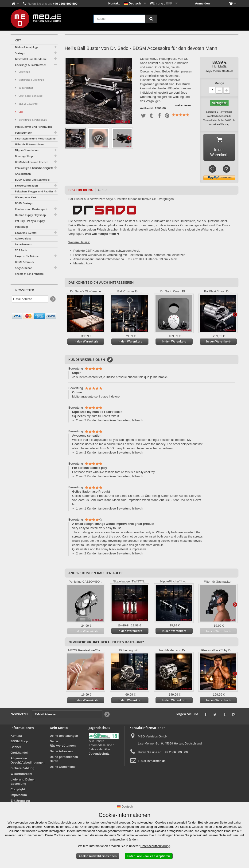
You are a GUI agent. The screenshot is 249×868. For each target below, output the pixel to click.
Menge (219, 83)
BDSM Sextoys (24, 203)
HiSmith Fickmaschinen (29, 144)
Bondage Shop (24, 156)
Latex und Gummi (26, 233)
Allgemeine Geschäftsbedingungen (27, 762)
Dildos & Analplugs (27, 47)
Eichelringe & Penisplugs (32, 120)
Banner (16, 748)
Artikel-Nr (147, 108)
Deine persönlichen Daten (64, 760)
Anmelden (202, 3)
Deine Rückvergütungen (63, 745)
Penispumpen (24, 133)
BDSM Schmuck (25, 262)
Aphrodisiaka (23, 238)
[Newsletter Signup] (53, 299)
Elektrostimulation (26, 185)
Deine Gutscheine (63, 768)
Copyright (18, 791)
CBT (21, 112)
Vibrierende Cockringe (31, 80)
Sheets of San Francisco (29, 274)
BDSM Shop (19, 743)
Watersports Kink (26, 197)
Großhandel (19, 754)
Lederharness (23, 244)
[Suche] (151, 19)
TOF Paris (21, 250)
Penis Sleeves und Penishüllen (33, 127)
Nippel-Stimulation (27, 150)
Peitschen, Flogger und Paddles (34, 191)
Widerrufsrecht (21, 775)
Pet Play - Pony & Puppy (30, 221)
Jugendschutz (99, 755)
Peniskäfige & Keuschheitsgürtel (35, 168)
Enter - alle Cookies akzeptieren (149, 856)
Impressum (19, 796)
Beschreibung (81, 191)
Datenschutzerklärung (155, 846)
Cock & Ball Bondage (30, 96)
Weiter (129, 138)
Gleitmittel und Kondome (31, 59)
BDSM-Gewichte (28, 104)
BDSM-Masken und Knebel (31, 162)
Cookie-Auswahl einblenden (98, 856)
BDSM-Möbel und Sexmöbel (32, 180)
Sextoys (20, 53)
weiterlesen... (184, 105)
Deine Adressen (61, 753)
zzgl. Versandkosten (219, 71)
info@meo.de (156, 762)
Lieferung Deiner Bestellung (23, 783)
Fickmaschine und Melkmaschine (35, 138)
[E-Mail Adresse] (30, 299)
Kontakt (114, 3)
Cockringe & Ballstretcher (31, 65)
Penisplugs (22, 227)
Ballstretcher (25, 88)
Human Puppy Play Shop (30, 215)
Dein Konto (59, 729)
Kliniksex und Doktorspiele (31, 209)
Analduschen (23, 174)
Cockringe (24, 72)
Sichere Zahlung (22, 770)
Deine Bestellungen (64, 737)
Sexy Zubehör (23, 268)
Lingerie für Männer (27, 256)
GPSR (102, 191)
